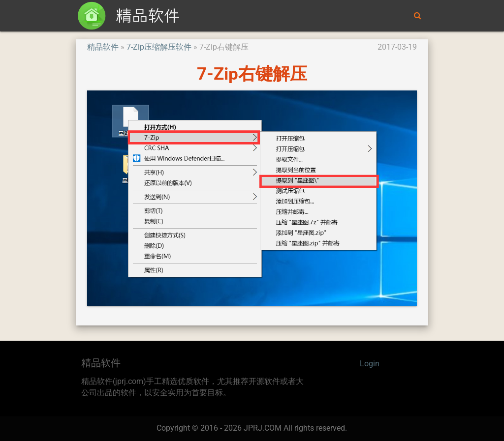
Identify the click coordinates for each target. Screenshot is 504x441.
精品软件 (103, 47)
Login (370, 364)
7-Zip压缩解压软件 (159, 47)
